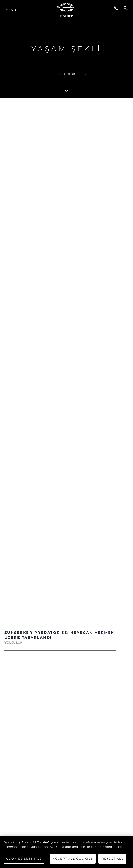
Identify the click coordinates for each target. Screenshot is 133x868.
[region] (66, 852)
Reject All (113, 859)
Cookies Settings (24, 859)
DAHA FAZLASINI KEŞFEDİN (64, 518)
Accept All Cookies (73, 859)
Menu (11, 10)
